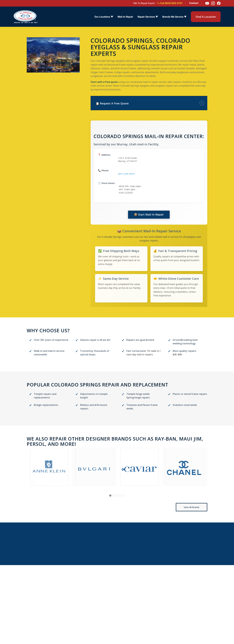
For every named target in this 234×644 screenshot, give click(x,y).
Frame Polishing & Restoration (161, 618)
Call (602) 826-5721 (170, 3)
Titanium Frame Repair (156, 613)
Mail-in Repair (72, 596)
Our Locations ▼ (104, 17)
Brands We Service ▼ (174, 17)
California (114, 602)
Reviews (68, 608)
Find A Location (206, 17)
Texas (112, 613)
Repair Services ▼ (148, 17)
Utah (111, 618)
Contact (194, 3)
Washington (116, 624)
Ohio (111, 607)
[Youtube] (199, 608)
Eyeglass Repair (152, 596)
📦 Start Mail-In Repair (149, 214)
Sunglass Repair (152, 602)
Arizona (113, 596)
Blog (65, 613)
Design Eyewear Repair (157, 607)
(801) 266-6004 (126, 174)
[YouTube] (207, 3)
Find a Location (73, 591)
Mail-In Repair (125, 17)
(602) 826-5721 (202, 602)
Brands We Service (154, 624)
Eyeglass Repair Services (79, 602)
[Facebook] (219, 3)
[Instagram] (213, 3)
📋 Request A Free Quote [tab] (150, 103)
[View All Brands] (192, 507)
